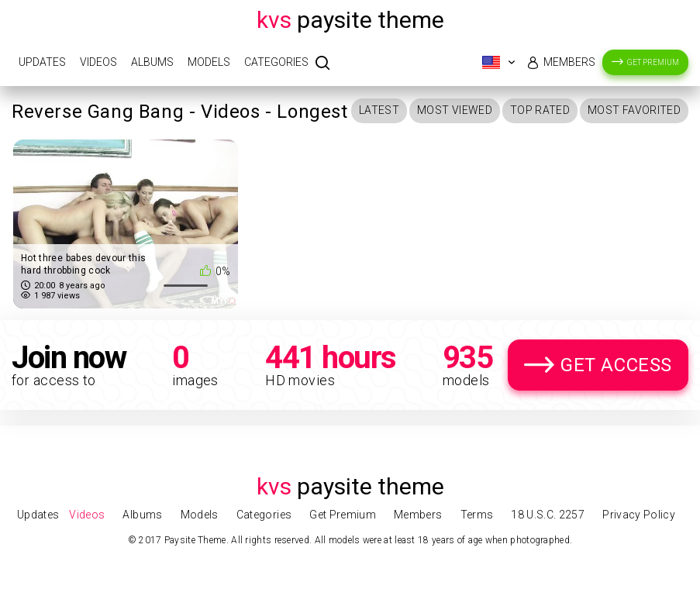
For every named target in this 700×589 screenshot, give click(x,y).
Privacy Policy (639, 515)
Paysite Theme (350, 20)
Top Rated (540, 110)
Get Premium (653, 62)
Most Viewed (455, 110)
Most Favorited (634, 110)
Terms (477, 515)
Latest (379, 110)
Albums (152, 62)
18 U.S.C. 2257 (548, 515)
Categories (276, 62)
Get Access (616, 365)
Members (569, 62)
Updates (42, 62)
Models (209, 62)
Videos (98, 62)
